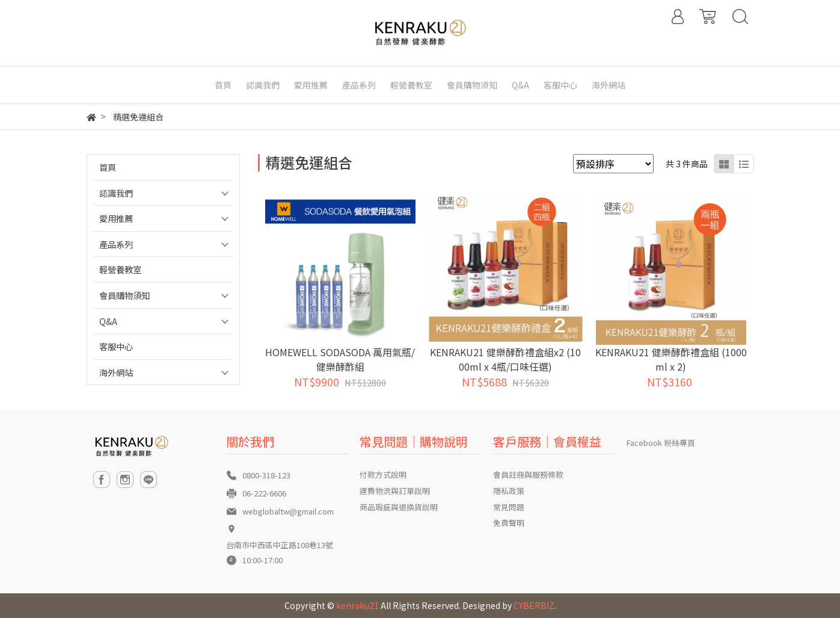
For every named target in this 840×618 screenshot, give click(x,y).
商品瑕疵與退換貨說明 (399, 507)
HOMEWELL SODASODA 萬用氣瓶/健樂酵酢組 (340, 359)
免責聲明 (509, 523)
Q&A (108, 321)
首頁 (108, 167)
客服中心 (116, 346)
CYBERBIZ (534, 605)
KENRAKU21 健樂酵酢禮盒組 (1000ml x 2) (671, 359)
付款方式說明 (383, 474)
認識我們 (116, 193)
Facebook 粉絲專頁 (661, 443)
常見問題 (509, 507)
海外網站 (116, 372)
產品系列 (116, 244)
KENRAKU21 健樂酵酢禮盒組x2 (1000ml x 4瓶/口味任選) (505, 359)
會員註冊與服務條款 (528, 474)
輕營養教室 (120, 269)
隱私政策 (509, 491)
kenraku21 (357, 605)
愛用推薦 (116, 218)
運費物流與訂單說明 (395, 491)
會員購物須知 (124, 295)
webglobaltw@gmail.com (288, 511)
